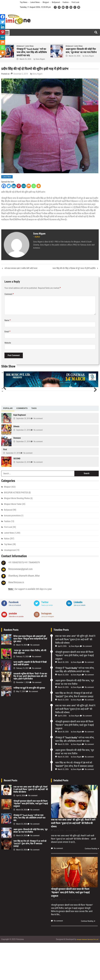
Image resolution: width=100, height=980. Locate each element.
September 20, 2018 (23, 456)
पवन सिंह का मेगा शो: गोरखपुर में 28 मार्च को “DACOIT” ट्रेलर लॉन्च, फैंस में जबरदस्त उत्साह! (30, 881)
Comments (22, 446)
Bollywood (56, 2)
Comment (9, 294)
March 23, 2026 (63, 737)
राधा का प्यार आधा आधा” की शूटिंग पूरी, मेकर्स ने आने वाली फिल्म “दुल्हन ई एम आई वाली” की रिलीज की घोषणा (32, 52)
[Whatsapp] (34, 186)
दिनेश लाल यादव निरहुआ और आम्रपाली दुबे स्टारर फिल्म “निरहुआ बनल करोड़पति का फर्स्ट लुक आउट (30, 676)
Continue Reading (91, 886)
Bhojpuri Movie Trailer (13, 542)
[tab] (8, 446)
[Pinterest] (19, 186)
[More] (39, 186)
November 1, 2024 (23, 720)
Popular (8, 446)
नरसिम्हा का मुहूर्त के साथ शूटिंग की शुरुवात (29, 726)
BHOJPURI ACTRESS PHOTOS (16, 530)
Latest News (35, 2)
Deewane (17, 476)
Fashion (66, 2)
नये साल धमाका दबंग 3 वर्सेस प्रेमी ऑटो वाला (21, 268)
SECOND (17, 496)
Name (8, 320)
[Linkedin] (14, 186)
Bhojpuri (46, 2)
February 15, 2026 (23, 694)
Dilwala (16, 464)
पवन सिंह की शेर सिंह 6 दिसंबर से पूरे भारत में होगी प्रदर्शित (74, 268)
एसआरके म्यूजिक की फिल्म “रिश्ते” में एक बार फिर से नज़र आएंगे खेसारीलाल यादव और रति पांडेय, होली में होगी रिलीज (30, 714)
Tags (34, 446)
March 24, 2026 (63, 725)
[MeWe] (24, 186)
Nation (7, 576)
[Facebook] (4, 186)
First (5, 487)
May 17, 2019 (21, 729)
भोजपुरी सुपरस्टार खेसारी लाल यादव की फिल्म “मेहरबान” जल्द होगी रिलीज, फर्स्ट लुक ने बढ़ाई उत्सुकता (81, 52)
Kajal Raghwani (20, 453)
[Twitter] (9, 186)
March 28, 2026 (74, 59)
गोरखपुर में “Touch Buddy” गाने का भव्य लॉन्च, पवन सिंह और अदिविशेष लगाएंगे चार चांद (29, 855)
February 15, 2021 (23, 706)
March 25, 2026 (63, 712)
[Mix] (29, 186)
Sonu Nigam (37, 59)
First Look (75, 2)
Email (7, 332)
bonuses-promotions (12, 553)
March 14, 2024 (22, 682)
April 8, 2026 (24, 59)
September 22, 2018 (23, 500)
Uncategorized (10, 588)
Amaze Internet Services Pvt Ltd (85, 976)
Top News (24, 2)
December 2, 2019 (21, 74)
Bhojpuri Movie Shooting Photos (17, 536)
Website (8, 343)
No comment (38, 456)
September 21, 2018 (23, 468)
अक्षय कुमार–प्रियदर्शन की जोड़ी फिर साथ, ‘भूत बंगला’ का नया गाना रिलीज (30, 868)
